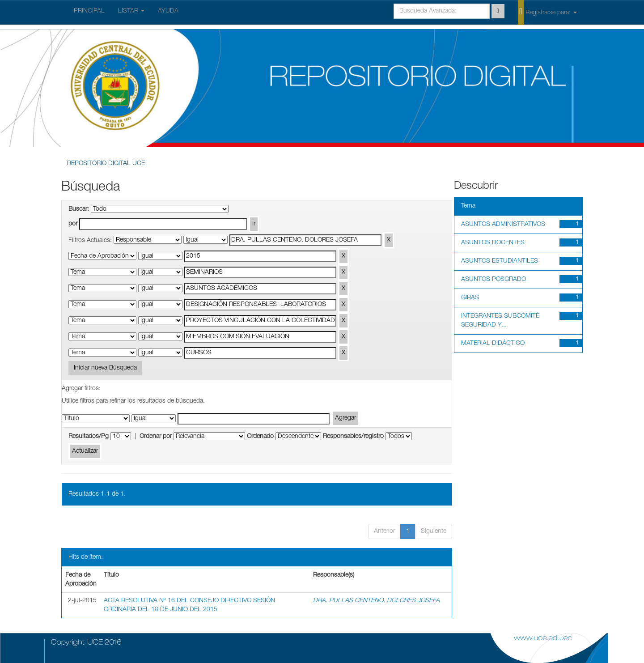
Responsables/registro (353, 437)
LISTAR (131, 11)
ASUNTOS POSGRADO (494, 280)
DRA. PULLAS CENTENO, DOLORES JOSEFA (376, 601)
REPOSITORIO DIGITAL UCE (106, 164)
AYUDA (168, 11)
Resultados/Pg (89, 437)
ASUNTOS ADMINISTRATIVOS (503, 225)
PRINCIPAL (89, 11)
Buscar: (79, 209)
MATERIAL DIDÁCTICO (493, 344)
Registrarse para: (547, 12)
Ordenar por (156, 437)
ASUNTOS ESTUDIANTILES (500, 261)
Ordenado (260, 437)
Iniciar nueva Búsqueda (105, 368)
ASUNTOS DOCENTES (493, 243)
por (73, 224)
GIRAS (470, 298)
